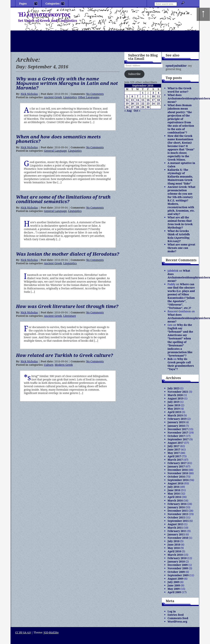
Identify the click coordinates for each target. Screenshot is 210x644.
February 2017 (177, 463)
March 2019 (175, 415)
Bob (170, 359)
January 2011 (176, 534)
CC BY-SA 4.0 (23, 632)
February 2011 (177, 531)
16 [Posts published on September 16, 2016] (148, 100)
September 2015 (178, 521)
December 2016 (178, 470)
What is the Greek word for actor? (179, 90)
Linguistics (70, 97)
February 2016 (177, 504)
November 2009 (178, 568)
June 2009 (174, 585)
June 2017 (174, 449)
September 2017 (178, 439)
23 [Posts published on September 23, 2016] (148, 103)
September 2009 (178, 575)
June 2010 (174, 545)
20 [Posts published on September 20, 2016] (132, 103)
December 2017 (178, 429)
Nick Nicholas (29, 94)
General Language (55, 151)
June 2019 (174, 405)
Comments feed (178, 618)
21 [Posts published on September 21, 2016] (137, 103)
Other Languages (89, 97)
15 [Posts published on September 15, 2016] (143, 100)
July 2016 (173, 487)
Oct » (137, 111)
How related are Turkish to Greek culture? (65, 355)
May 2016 (174, 493)
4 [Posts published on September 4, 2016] (159, 93)
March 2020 (175, 395)
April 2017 (174, 456)
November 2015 (178, 514)
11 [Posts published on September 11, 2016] (159, 96)
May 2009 (174, 589)
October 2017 (176, 436)
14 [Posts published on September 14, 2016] (137, 100)
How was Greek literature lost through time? (67, 306)
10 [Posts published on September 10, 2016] (153, 96)
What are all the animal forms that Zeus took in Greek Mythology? (180, 222)
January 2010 (176, 561)
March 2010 (175, 555)
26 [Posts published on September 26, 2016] (127, 107)
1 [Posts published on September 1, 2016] (143, 93)
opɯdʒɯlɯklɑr (176, 66)
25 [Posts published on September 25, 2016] (159, 103)
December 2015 (178, 511)
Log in (172, 611)
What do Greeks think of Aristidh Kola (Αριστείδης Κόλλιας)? (179, 236)
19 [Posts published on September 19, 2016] (127, 103)
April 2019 (174, 412)
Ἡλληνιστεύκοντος (44, 14)
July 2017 (173, 446)
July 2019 (173, 402)
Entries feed (176, 615)
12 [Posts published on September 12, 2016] (127, 100)
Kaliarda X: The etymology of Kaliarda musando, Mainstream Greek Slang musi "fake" (180, 176)
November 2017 (178, 433)
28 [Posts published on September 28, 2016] (137, 107)
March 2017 (175, 460)
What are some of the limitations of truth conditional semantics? (63, 199)
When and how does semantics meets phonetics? (58, 139)
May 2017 (174, 453)
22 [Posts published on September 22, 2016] (143, 103)
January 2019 (176, 422)
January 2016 (176, 507)
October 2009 (176, 572)
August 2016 (175, 483)
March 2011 (175, 528)
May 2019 (174, 409)
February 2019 (177, 419)
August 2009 (175, 579)
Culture (49, 365)
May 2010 (174, 548)
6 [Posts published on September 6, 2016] (132, 96)
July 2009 (173, 582)
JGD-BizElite (51, 632)
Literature (70, 316)
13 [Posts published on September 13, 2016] (132, 100)
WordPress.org (177, 622)
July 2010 (173, 541)
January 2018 (176, 426)
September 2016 (178, 480)
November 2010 (178, 538)
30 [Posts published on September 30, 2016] (148, 107)
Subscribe (134, 74)
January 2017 (176, 466)
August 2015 (175, 524)
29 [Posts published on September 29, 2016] (143, 107)
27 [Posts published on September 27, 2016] (132, 107)
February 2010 (177, 558)
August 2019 (175, 398)
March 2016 (175, 500)
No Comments (95, 94)
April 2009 (174, 592)
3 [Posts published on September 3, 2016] (153, 93)
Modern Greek (64, 365)
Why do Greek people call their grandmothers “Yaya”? (181, 364)
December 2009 (178, 565)
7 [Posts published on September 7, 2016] (137, 96)
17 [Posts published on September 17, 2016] (153, 100)
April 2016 (174, 497)
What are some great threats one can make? (181, 248)
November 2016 (178, 473)
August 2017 (175, 443)
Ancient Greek (53, 97)
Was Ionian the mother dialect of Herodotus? (68, 254)
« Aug (128, 111)
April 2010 (174, 551)
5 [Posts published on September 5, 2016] (127, 96)
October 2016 (176, 477)
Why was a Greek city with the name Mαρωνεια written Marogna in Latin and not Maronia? (67, 83)
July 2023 (173, 388)
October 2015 (176, 517)
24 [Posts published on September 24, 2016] (153, 103)
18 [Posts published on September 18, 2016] (159, 100)
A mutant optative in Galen (181, 165)
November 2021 (178, 392)
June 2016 (174, 490)
